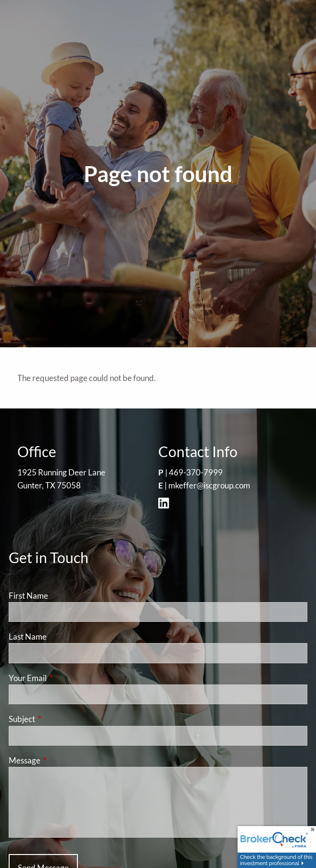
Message (62, 760)
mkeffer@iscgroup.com (209, 485)
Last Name (28, 637)
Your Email (65, 678)
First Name (28, 596)
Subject (59, 719)
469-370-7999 (196, 472)
